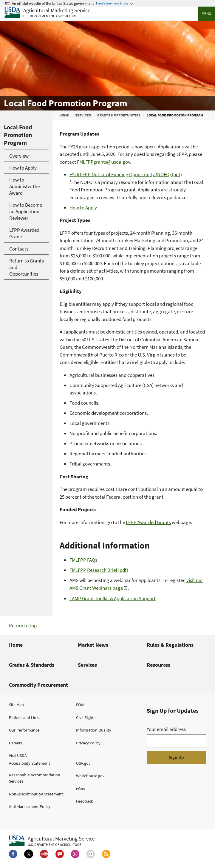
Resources (158, 665)
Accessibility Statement (30, 763)
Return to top (23, 626)
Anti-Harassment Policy (30, 806)
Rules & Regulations (170, 645)
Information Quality (94, 730)
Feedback (85, 801)
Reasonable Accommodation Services (35, 778)
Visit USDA (18, 755)
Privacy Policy (88, 743)
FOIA (80, 705)
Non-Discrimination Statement (36, 794)
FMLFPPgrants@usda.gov (103, 162)
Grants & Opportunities (119, 115)
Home (64, 115)
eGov (81, 789)
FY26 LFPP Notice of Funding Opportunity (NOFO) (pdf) (126, 174)
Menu (206, 14)
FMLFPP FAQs (83, 560)
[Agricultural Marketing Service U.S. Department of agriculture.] (52, 841)
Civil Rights (86, 718)
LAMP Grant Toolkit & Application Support (113, 598)
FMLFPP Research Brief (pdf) (99, 570)
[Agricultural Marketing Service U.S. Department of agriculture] (47, 13)
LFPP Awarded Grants (148, 522)
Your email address (166, 729)
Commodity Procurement (38, 685)
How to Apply (83, 208)
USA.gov (83, 763)
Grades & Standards (32, 665)
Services (83, 115)
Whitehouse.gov (90, 776)
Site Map (16, 705)
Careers (16, 743)
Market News (93, 645)
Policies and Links (25, 718)
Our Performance (24, 730)
